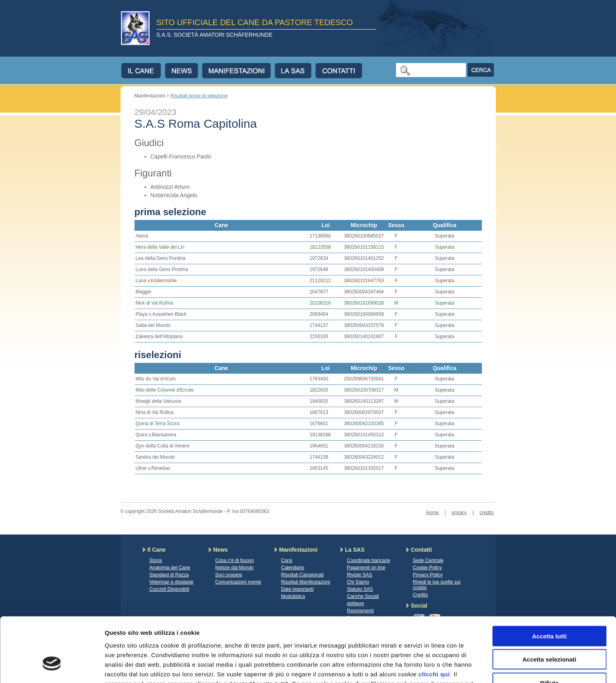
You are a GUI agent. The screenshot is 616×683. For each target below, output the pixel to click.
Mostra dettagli (420, 667)
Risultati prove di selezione (199, 96)
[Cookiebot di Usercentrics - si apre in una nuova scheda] (52, 667)
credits (486, 513)
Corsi (287, 560)
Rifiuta (550, 631)
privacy (459, 513)
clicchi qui (434, 622)
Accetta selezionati (549, 608)
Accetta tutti (550, 584)
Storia (155, 560)
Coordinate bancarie (368, 560)
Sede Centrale (428, 560)
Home (432, 513)
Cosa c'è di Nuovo (235, 560)
